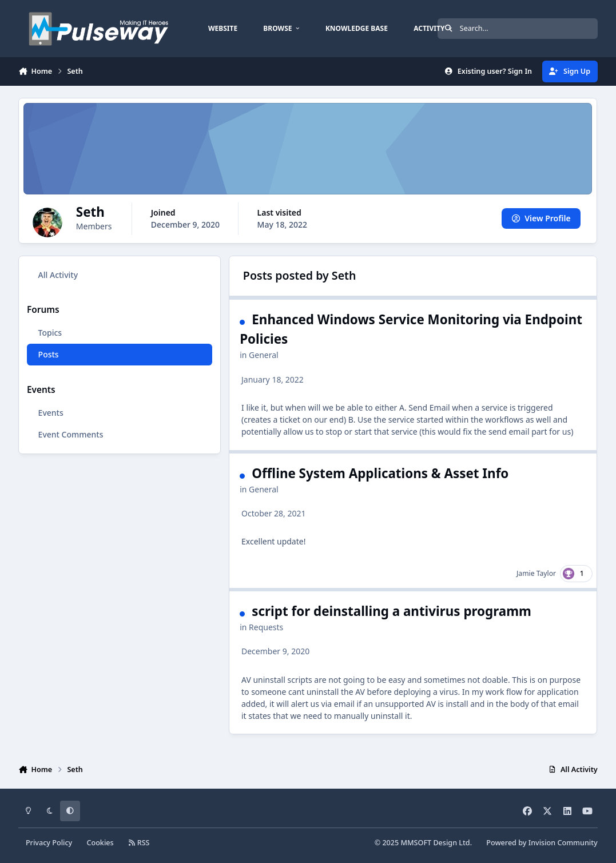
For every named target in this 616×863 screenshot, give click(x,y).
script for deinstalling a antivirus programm (392, 611)
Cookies (100, 843)
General (264, 355)
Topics (50, 333)
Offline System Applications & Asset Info (381, 473)
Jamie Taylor (537, 573)
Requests (267, 627)
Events (51, 413)
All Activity (58, 275)
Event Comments (71, 434)
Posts (49, 354)
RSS (139, 843)
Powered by (542, 843)
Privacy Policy (49, 843)
